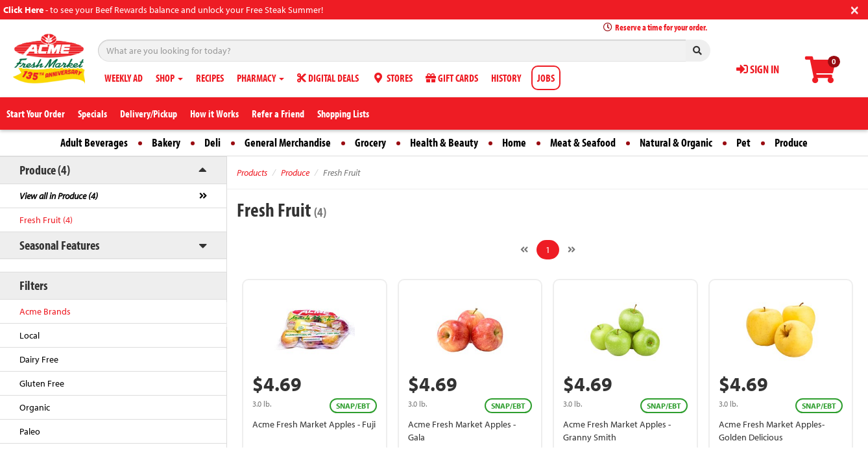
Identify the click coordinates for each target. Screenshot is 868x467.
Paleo (30, 431)
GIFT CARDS (452, 78)
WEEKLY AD (124, 78)
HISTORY (506, 78)
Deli (212, 142)
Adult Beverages (94, 142)
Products (252, 173)
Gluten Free (42, 383)
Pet (743, 142)
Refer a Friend (278, 114)
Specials (92, 114)
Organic (35, 407)
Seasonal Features (59, 245)
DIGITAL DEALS (328, 78)
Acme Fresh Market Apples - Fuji (314, 424)
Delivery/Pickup (149, 114)
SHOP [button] (169, 78)
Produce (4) (45, 170)
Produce (791, 142)
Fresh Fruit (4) (46, 220)
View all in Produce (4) (59, 196)
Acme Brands (45, 311)
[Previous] (524, 250)
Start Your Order (36, 114)
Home (514, 142)
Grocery (370, 142)
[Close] (855, 9)
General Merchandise (288, 142)
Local (30, 335)
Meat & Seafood (583, 142)
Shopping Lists (343, 114)
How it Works (214, 114)
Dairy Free (39, 359)
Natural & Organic (676, 142)
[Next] (572, 250)
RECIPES (210, 78)
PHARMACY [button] (260, 78)
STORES (392, 78)
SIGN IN (758, 69)
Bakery (166, 142)
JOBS (546, 78)
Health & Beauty (444, 142)
